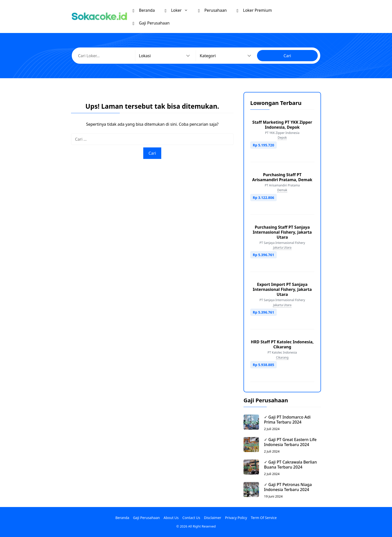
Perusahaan (212, 10)
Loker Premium (254, 10)
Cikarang (282, 357)
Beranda (144, 10)
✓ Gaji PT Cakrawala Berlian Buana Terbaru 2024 (290, 465)
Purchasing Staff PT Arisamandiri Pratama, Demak (282, 177)
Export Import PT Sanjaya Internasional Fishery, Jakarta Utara (282, 289)
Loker (179, 10)
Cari (287, 56)
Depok (282, 138)
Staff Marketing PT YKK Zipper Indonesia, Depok (282, 125)
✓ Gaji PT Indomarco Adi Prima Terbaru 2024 (287, 420)
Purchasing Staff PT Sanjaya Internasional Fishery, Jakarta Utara (282, 232)
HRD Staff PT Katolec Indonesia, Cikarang (282, 344)
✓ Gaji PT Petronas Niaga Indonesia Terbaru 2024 (288, 487)
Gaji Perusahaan (151, 23)
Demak (282, 190)
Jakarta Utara (282, 248)
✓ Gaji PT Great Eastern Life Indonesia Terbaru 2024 (290, 442)
